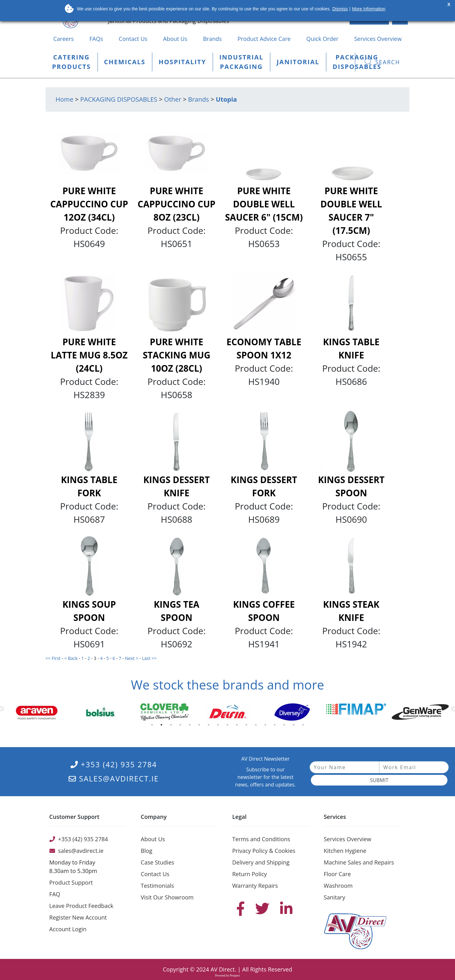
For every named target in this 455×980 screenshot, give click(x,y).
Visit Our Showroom (167, 897)
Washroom (338, 886)
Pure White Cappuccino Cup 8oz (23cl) (176, 204)
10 (238, 726)
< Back (71, 658)
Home (65, 99)
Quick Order (322, 39)
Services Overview (378, 39)
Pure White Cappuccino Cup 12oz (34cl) (89, 204)
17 (304, 726)
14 (276, 726)
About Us (175, 39)
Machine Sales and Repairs (359, 862)
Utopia (226, 99)
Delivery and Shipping (261, 862)
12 (257, 726)
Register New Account (78, 917)
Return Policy (250, 874)
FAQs (96, 39)
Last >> (150, 658)
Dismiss (340, 9)
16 (295, 726)
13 (267, 726)
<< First (54, 658)
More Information (369, 9)
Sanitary (334, 897)
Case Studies (157, 862)
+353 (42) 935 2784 (114, 764)
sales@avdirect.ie (114, 779)
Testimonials (157, 886)
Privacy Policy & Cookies (264, 851)
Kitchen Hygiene (345, 851)
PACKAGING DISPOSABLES (119, 99)
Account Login (68, 929)
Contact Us (133, 39)
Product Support (71, 882)
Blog (146, 851)
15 (285, 726)
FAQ (55, 894)
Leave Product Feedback (81, 906)
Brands (212, 39)
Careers (64, 39)
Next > (132, 658)
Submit (379, 780)
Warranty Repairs (255, 886)
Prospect (235, 976)
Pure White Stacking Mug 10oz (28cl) (177, 355)
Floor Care (337, 874)
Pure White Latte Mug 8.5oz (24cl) (89, 355)
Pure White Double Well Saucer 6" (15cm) (264, 204)
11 (248, 726)
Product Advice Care (264, 39)
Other (173, 99)
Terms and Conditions (261, 839)
